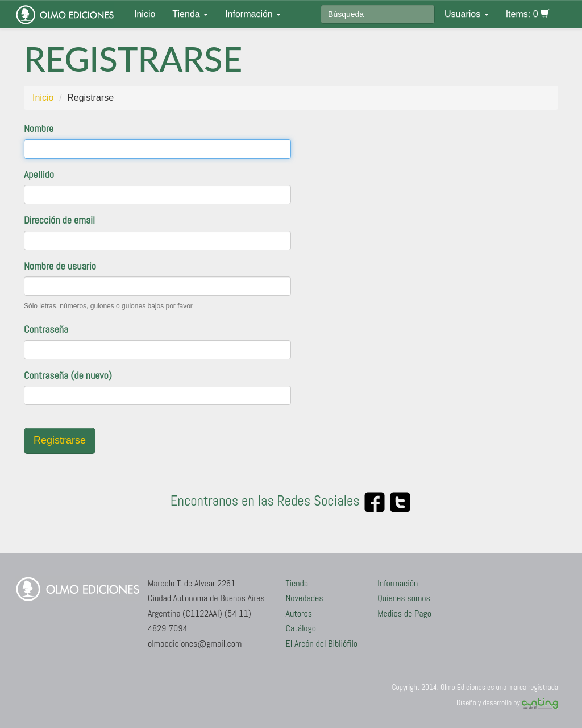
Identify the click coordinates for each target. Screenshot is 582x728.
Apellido (39, 174)
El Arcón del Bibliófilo (322, 644)
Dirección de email (59, 220)
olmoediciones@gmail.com (195, 644)
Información (253, 14)
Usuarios (467, 14)
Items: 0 (528, 14)
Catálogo (301, 628)
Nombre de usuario (60, 266)
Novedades (305, 598)
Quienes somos (404, 598)
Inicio (145, 14)
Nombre (39, 128)
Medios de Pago (404, 613)
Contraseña (46, 329)
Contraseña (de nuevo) (68, 375)
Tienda (190, 14)
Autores (299, 613)
